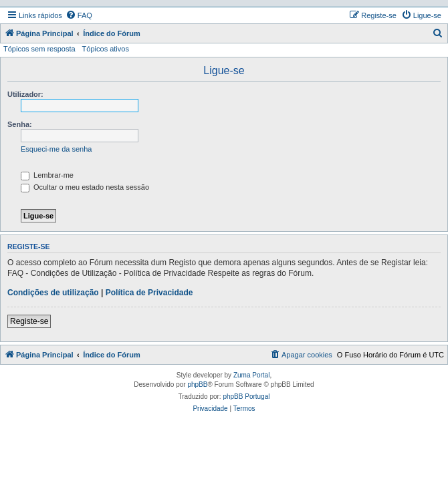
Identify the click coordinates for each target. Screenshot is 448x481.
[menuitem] (79, 15)
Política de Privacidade (149, 293)
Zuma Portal (251, 375)
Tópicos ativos (106, 49)
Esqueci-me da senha (56, 149)
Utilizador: (25, 94)
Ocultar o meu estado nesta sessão (85, 187)
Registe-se (29, 321)
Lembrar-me (47, 175)
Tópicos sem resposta (39, 49)
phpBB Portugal (246, 396)
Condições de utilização (53, 293)
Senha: (20, 124)
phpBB (197, 384)
